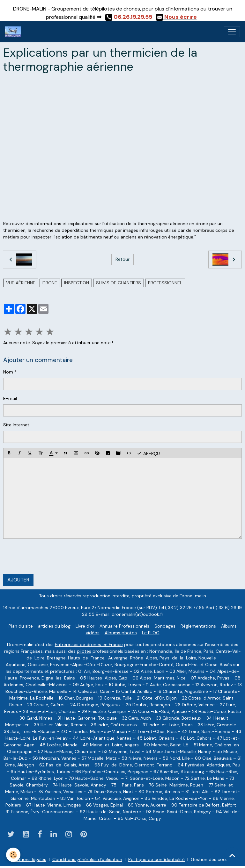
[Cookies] (14, 855)
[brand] (14, 32)
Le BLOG (151, 633)
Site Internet (16, 425)
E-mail (10, 398)
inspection (77, 283)
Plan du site (21, 626)
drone (50, 283)
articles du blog (54, 626)
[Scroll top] (232, 855)
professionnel (165, 283)
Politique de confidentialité (156, 859)
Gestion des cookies (212, 859)
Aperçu (148, 453)
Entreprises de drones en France (89, 644)
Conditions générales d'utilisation (87, 859)
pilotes (84, 651)
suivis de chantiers (119, 283)
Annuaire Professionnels (124, 626)
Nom (8, 372)
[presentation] (52, 556)
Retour (122, 259)
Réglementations (198, 626)
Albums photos (121, 633)
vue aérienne (21, 283)
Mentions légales (29, 859)
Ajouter (18, 580)
